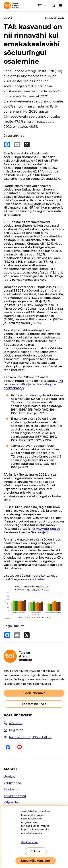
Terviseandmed (15, 796)
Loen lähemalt (34, 693)
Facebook (8, 747)
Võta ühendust (18, 715)
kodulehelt (38, 579)
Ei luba (36, 851)
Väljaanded (12, 802)
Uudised (10, 777)
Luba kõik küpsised (36, 861)
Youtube (20, 747)
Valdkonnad (12, 783)
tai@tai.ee (16, 730)
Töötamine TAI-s (34, 704)
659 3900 (16, 723)
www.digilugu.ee (48, 529)
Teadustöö (11, 789)
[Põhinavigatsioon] (61, 5)
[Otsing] (53, 5)
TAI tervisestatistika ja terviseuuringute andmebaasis (33, 384)
